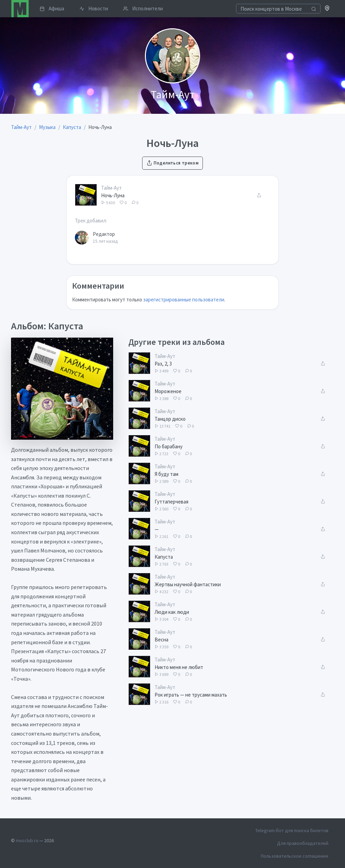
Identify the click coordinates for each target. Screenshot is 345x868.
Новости (94, 8)
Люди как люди (172, 612)
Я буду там (166, 474)
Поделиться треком (172, 163)
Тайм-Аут (111, 188)
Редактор (104, 234)
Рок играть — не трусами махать (191, 695)
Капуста (164, 557)
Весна (161, 640)
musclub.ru (27, 840)
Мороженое (168, 391)
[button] (327, 9)
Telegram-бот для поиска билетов (292, 830)
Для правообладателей (303, 843)
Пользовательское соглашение (295, 856)
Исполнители (143, 8)
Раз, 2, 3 (163, 364)
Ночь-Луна (113, 195)
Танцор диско (170, 419)
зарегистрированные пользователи (184, 300)
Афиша (52, 8)
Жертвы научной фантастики (188, 584)
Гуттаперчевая (171, 502)
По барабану (169, 446)
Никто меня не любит (179, 667)
